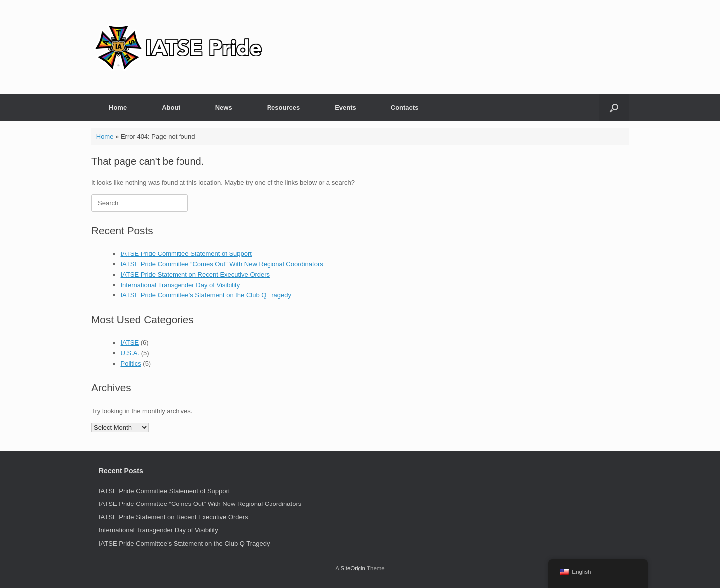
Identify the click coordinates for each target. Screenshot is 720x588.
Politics (131, 364)
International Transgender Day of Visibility (180, 285)
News (224, 108)
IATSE (130, 343)
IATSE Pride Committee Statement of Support (186, 254)
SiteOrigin (353, 568)
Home (118, 108)
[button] (614, 108)
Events (345, 108)
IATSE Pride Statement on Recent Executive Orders (195, 275)
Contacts (405, 108)
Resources (283, 108)
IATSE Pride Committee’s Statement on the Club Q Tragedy (206, 295)
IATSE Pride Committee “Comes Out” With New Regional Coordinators (222, 264)
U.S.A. (130, 353)
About (171, 108)
